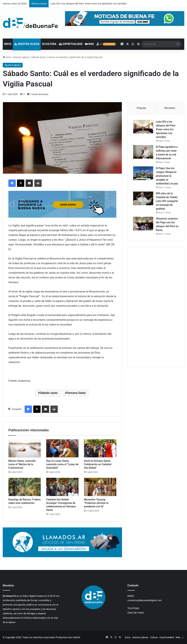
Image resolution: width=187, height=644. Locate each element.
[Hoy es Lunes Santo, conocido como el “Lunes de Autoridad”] (62, 448)
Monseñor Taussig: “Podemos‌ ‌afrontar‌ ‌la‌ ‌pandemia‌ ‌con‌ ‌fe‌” (96, 503)
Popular (141, 108)
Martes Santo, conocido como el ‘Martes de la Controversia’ (22, 464)
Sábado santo (49, 393)
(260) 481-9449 (136, 613)
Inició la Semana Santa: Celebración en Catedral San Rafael (98, 464)
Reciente (170, 108)
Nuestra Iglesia (27, 44)
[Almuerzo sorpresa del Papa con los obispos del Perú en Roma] (143, 224)
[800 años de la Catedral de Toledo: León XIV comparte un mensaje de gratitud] (143, 198)
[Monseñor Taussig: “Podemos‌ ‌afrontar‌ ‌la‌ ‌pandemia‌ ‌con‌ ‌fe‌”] (100, 487)
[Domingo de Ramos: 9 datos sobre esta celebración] (25, 487)
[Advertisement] (156, 307)
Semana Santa (76, 393)
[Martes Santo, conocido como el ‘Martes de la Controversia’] (25, 448)
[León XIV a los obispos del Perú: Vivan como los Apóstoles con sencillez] (143, 127)
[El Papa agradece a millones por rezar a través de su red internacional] (143, 152)
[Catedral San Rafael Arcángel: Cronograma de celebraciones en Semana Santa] (62, 487)
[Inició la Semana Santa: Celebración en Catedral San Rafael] (100, 448)
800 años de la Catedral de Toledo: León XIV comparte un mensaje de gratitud (167, 201)
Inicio (8, 44)
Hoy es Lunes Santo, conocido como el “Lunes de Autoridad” (62, 464)
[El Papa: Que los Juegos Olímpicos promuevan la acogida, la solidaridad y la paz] (143, 173)
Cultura (49, 44)
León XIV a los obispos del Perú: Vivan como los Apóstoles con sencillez (88, 4)
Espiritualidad (71, 44)
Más (89, 44)
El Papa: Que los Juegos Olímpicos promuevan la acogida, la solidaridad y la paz (167, 176)
